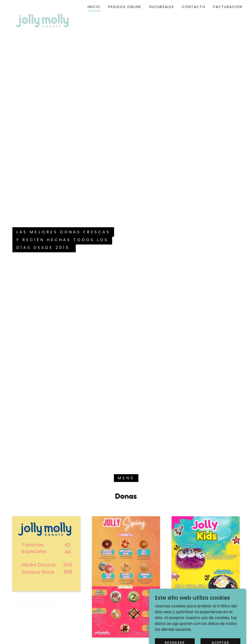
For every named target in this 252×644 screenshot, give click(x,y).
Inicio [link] (94, 7)
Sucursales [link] (162, 7)
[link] (42, 6)
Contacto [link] (194, 7)
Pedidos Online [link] (125, 7)
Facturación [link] (228, 7)
